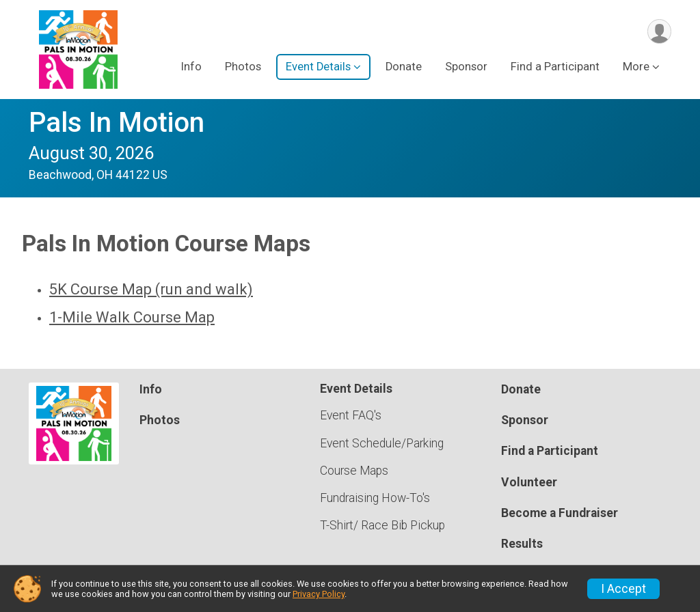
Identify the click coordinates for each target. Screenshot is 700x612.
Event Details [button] (318, 67)
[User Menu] (659, 32)
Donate (404, 67)
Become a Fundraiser (560, 513)
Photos (243, 67)
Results (522, 544)
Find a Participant (555, 67)
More (636, 67)
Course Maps (354, 471)
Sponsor (466, 67)
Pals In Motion (117, 123)
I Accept (623, 589)
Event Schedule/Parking (382, 443)
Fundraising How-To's (375, 498)
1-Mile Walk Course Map (132, 317)
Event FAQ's (351, 415)
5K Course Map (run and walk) (151, 289)
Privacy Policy (319, 594)
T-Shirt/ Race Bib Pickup (382, 525)
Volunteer (529, 482)
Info (191, 67)
